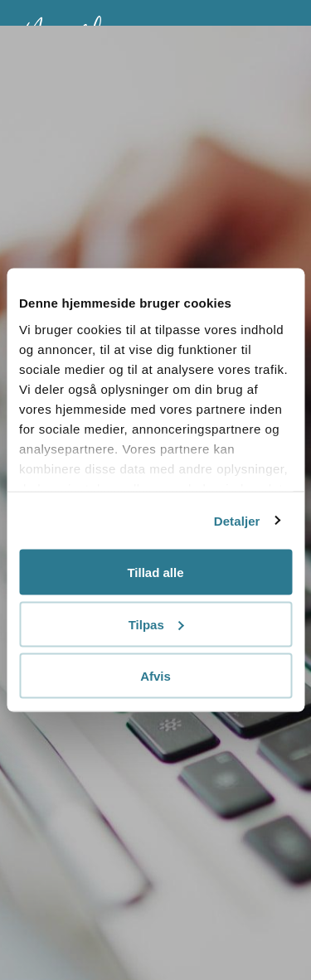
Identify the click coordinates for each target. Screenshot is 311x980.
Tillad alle (155, 572)
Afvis (155, 676)
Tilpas (156, 624)
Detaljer (237, 520)
